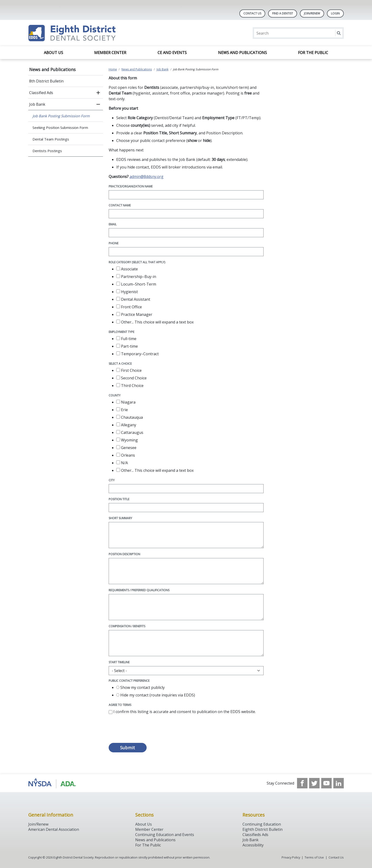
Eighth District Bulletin (263, 829)
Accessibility (253, 845)
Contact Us (252, 13)
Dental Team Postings (51, 139)
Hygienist (127, 292)
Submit (128, 748)
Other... (155, 322)
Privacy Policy (291, 857)
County (115, 395)
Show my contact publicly (140, 687)
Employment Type (121, 332)
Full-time (126, 339)
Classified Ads (41, 93)
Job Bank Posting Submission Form (61, 116)
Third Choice (130, 386)
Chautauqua (130, 417)
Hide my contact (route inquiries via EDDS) (156, 695)
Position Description (124, 554)
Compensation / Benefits (127, 626)
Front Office (129, 307)
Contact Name (120, 205)
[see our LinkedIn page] (339, 783)
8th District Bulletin (46, 81)
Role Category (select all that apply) (137, 262)
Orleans (126, 455)
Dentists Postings (47, 151)
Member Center (110, 53)
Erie (122, 410)
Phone (114, 243)
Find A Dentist (283, 13)
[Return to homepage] (90, 33)
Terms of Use (314, 857)
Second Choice (131, 378)
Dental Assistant (133, 299)
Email (113, 224)
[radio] (118, 687)
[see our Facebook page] (302, 783)
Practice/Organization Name (131, 186)
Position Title (119, 499)
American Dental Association (54, 829)
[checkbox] (118, 268)
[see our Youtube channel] (326, 783)
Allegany (126, 425)
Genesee (126, 448)
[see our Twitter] (314, 783)
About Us (53, 53)
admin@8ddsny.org (146, 177)
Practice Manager (134, 314)
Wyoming (127, 440)
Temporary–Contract (137, 354)
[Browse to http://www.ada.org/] (52, 783)
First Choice (129, 370)
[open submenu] (98, 93)
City (112, 480)
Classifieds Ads (255, 835)
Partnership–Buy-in (136, 277)
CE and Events (172, 53)
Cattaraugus (130, 432)
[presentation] (145, 731)
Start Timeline (119, 662)
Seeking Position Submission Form (60, 127)
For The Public (148, 845)
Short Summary (120, 518)
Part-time (127, 346)
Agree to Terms (120, 705)
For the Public (313, 53)
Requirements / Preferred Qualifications (139, 590)
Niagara (126, 402)
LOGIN (335, 13)
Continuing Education (262, 824)
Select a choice (120, 364)
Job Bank (37, 104)
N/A (122, 463)
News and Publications (242, 53)
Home (113, 69)
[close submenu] (98, 104)
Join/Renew (312, 13)
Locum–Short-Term (136, 284)
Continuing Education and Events (165, 835)
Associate (127, 269)
